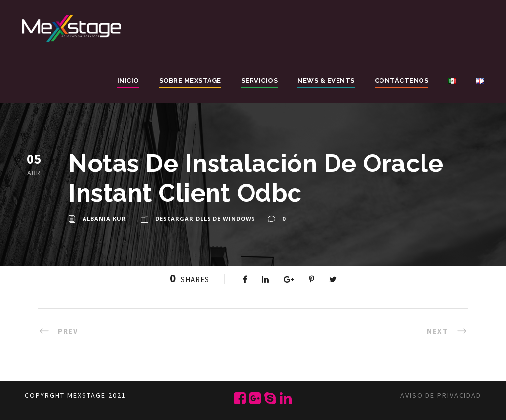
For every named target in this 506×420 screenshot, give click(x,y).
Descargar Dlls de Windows (205, 219)
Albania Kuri (105, 219)
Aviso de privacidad (441, 395)
